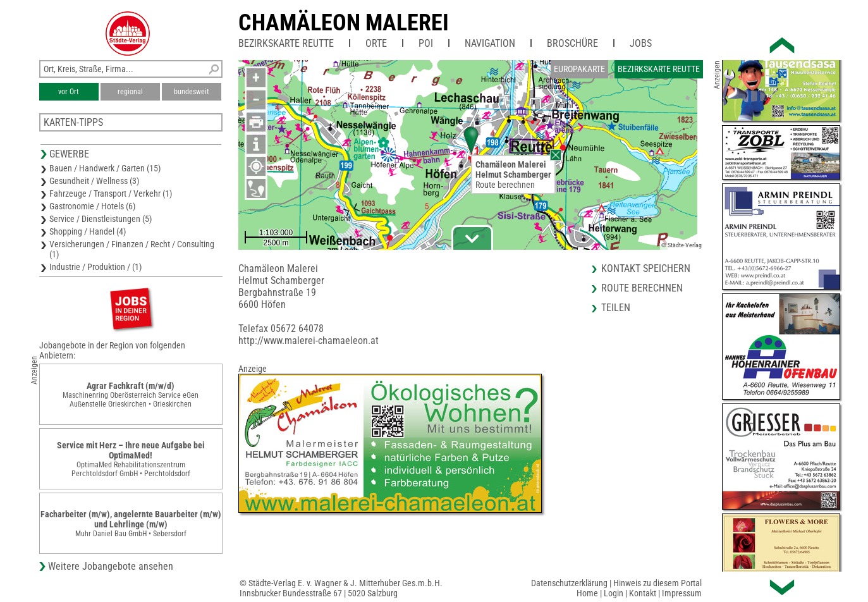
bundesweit (192, 92)
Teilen (616, 308)
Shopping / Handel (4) (88, 231)
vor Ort (69, 92)
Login (614, 593)
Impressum (682, 593)
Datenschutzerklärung (569, 583)
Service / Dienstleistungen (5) (101, 219)
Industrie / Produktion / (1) (95, 267)
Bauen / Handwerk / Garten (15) (105, 168)
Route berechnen (505, 185)
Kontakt (643, 593)
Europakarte (579, 69)
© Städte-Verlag (682, 245)
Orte (376, 43)
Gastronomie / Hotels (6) (92, 206)
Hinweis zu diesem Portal (657, 583)
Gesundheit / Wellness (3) (94, 181)
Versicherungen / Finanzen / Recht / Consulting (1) (132, 249)
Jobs (641, 43)
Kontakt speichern (646, 268)
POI (426, 43)
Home (587, 593)
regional (130, 92)
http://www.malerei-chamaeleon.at (309, 341)
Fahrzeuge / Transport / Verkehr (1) (111, 193)
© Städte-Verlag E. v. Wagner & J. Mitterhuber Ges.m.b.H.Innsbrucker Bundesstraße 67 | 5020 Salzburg (341, 588)
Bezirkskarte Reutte (286, 43)
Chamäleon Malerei (344, 23)
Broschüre (572, 43)
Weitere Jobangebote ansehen (111, 566)
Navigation (490, 43)
